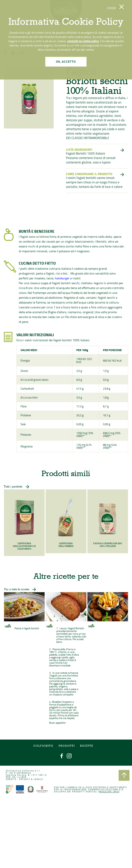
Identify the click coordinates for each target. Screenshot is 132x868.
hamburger (63, 280)
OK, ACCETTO (66, 62)
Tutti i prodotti (17, 491)
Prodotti (67, 751)
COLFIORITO (45, 751)
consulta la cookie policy (83, 41)
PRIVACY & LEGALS (34, 782)
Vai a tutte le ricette (20, 596)
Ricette (85, 751)
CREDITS (15, 782)
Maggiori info (106, 793)
